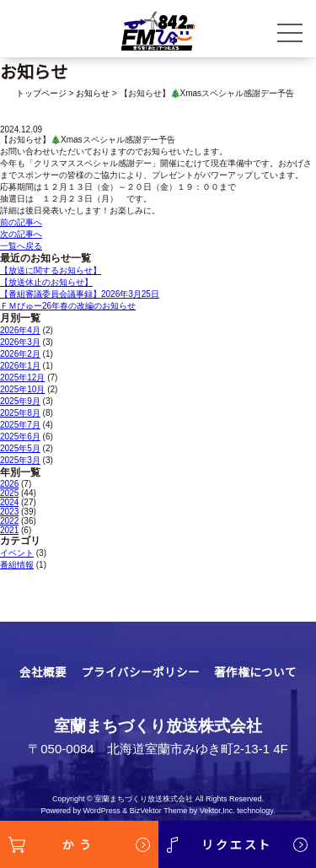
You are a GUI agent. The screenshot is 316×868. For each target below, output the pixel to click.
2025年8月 (20, 413)
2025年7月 (20, 425)
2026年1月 (20, 366)
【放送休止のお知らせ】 (46, 282)
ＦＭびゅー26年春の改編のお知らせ (68, 306)
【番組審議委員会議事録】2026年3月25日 (80, 294)
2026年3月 (20, 342)
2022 (9, 521)
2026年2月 (20, 354)
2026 (9, 484)
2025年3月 (20, 460)
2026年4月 (20, 330)
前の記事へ (21, 222)
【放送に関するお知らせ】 (51, 270)
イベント (17, 553)
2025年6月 (20, 437)
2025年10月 (22, 389)
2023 (9, 512)
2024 (9, 502)
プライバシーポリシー (141, 672)
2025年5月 (20, 448)
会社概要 (43, 672)
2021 (9, 530)
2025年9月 (20, 401)
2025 (9, 493)
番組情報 (17, 565)
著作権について (255, 672)
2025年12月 (22, 377)
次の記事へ (21, 234)
